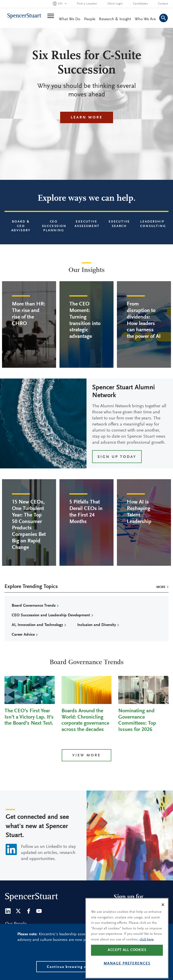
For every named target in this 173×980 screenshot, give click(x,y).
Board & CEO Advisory (21, 226)
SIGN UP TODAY (117, 457)
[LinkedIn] (8, 911)
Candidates (140, 4)
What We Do (70, 19)
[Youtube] (39, 911)
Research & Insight (115, 19)
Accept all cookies (127, 958)
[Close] (163, 913)
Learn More (87, 118)
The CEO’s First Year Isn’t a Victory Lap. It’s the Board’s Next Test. (29, 717)
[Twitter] (18, 911)
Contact (163, 4)
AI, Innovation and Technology (37, 625)
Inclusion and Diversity (97, 625)
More (161, 587)
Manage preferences (127, 971)
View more (86, 756)
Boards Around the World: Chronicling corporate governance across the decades (85, 720)
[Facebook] (29, 911)
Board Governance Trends (34, 606)
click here (147, 947)
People (90, 19)
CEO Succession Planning (54, 226)
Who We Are (145, 19)
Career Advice (23, 635)
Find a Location (87, 4)
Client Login (115, 4)
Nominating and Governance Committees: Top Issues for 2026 (137, 720)
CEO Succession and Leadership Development (51, 615)
